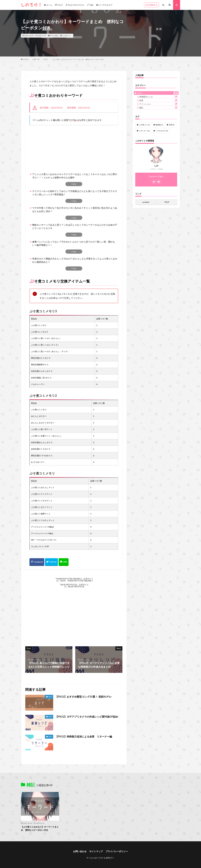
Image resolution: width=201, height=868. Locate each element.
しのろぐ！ (109, 858)
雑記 (57, 36)
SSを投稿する (152, 5)
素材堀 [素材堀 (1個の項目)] (159, 125)
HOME (26, 59)
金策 (158, 100)
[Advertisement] (74, 147)
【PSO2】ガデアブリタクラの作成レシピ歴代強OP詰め (87, 717)
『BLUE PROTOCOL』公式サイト (74, 585)
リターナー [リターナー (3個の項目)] (144, 131)
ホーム (48, 5)
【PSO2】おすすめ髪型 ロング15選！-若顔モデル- (84, 697)
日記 (90, 5)
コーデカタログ (104, 5)
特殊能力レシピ (158, 97)
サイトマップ (96, 851)
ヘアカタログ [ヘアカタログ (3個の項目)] (162, 131)
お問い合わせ (80, 851)
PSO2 (59, 5)
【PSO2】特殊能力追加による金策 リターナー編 (84, 736)
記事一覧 (36, 59)
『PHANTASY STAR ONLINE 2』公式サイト (74, 579)
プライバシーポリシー (117, 851)
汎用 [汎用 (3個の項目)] (172, 125)
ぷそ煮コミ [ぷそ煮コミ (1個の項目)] (144, 125)
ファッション (158, 104)
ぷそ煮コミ (66, 36)
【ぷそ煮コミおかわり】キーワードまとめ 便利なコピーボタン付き (78, 59)
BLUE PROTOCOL (75, 5)
